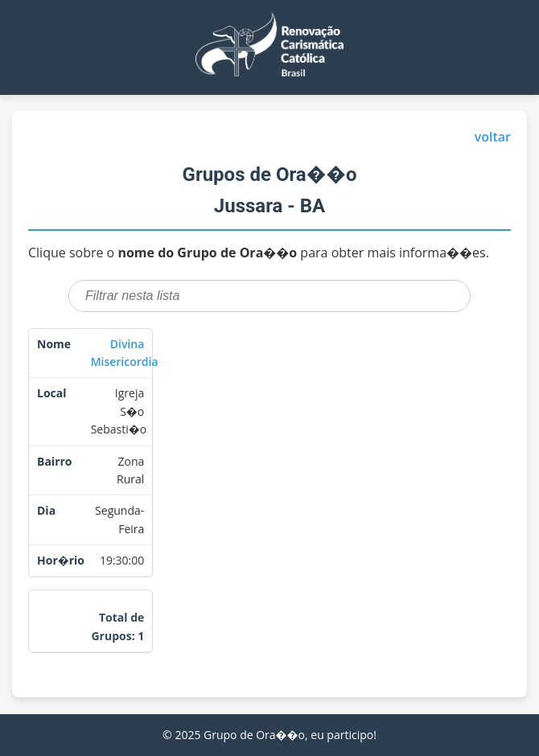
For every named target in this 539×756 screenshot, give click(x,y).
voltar (493, 137)
